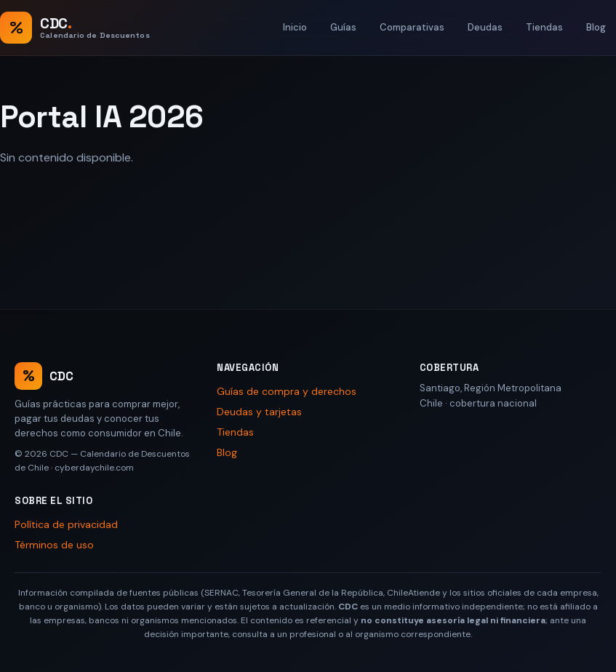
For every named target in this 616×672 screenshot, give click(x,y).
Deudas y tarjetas (259, 412)
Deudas (485, 27)
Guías (343, 27)
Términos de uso (54, 545)
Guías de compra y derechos (287, 391)
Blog (596, 27)
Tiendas (544, 27)
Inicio (295, 27)
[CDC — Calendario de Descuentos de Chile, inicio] (75, 28)
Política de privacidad (66, 524)
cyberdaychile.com (94, 468)
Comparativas (412, 27)
